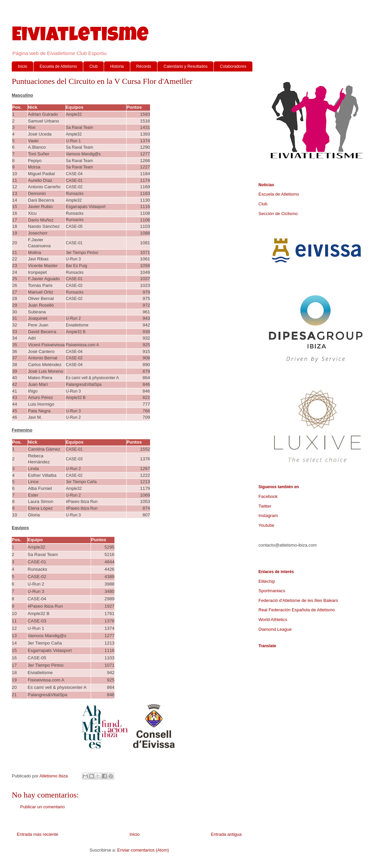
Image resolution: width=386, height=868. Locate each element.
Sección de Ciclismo (278, 214)
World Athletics (273, 620)
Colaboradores (233, 66)
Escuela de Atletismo (58, 66)
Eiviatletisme (80, 37)
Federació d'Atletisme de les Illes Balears (298, 600)
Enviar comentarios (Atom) (143, 850)
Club (93, 66)
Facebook (268, 496)
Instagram (268, 516)
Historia (117, 66)
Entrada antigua (226, 834)
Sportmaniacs (272, 591)
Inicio (22, 66)
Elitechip (267, 581)
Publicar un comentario (42, 807)
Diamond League (275, 629)
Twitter (265, 506)
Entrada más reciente (38, 834)
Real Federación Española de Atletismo (297, 610)
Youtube (266, 525)
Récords (144, 66)
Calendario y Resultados (185, 66)
